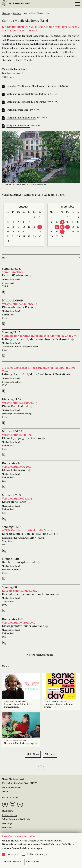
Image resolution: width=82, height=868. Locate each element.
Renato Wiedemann (15, 276)
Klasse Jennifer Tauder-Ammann (23, 626)
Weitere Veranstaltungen (40, 655)
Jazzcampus (8, 824)
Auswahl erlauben (12, 862)
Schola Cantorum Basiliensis (16, 819)
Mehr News (33, 754)
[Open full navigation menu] (78, 4)
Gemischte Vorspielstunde (19, 563)
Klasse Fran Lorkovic (16, 407)
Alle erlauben (33, 862)
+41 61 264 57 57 (10, 798)
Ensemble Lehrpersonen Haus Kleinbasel (29, 594)
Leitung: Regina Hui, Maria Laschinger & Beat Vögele (36, 339)
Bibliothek (7, 828)
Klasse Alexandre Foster (18, 308)
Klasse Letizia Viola (15, 470)
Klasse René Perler (14, 502)
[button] (41, 769)
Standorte (17, 13)
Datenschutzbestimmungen (27, 848)
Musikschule (8, 811)
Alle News (50, 754)
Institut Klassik (9, 815)
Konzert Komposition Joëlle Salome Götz (29, 534)
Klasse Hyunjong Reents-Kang (22, 438)
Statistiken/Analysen (38, 854)
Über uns (6, 13)
